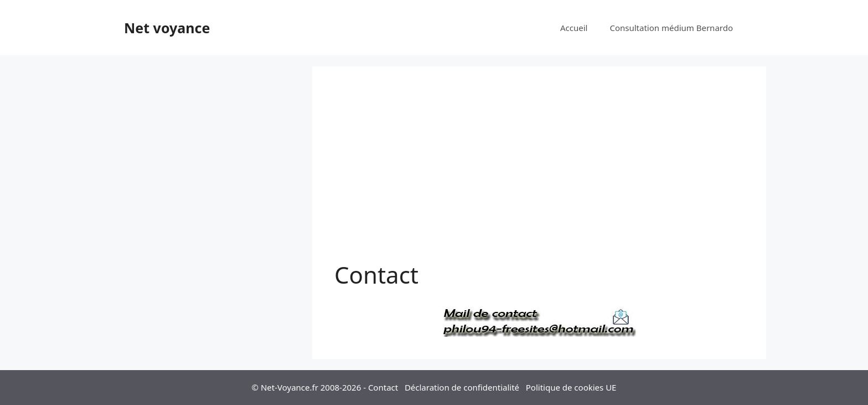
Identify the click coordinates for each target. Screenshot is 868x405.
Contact (383, 387)
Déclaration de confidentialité (462, 387)
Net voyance (167, 28)
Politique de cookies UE (571, 387)
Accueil (574, 28)
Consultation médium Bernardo (671, 28)
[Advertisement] (539, 172)
